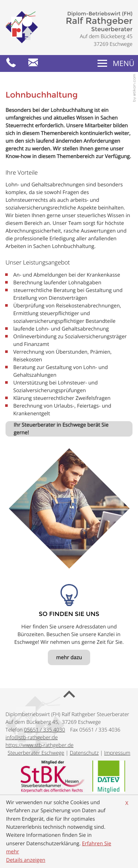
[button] (11, 63)
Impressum (117, 753)
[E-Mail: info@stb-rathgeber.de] (33, 63)
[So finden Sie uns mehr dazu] (69, 657)
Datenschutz (84, 753)
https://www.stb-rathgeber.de (40, 745)
